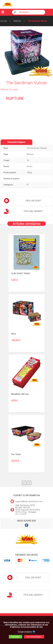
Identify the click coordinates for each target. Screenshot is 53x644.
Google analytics (25, 632)
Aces (14, 334)
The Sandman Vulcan (37, 21)
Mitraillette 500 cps (20, 394)
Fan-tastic (16, 454)
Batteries (17, 21)
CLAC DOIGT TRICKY (21, 274)
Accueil (4, 21)
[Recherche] (31, 12)
